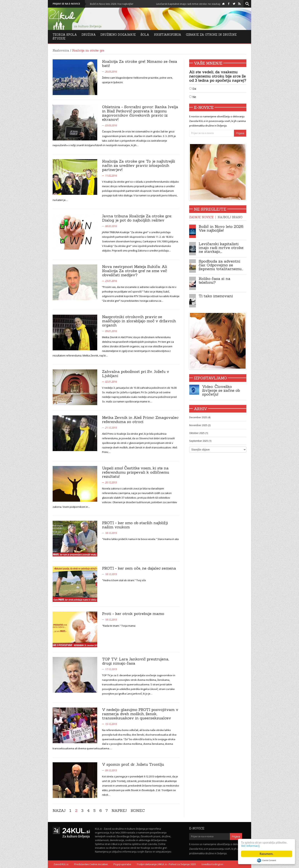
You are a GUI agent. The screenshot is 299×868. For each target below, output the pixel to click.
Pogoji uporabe (122, 864)
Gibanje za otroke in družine (211, 35)
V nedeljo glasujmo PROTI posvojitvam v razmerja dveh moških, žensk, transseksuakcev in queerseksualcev (140, 714)
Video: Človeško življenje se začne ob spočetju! (221, 390)
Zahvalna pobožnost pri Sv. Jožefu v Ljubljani (136, 374)
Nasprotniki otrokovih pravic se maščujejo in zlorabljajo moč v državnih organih (139, 321)
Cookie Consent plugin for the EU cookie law (267, 860)
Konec (138, 811)
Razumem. (267, 854)
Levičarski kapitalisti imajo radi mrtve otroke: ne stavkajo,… (221, 248)
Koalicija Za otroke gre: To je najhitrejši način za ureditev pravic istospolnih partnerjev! (139, 165)
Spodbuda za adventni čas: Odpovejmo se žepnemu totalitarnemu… (221, 265)
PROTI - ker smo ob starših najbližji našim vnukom (135, 525)
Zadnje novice (201, 217)
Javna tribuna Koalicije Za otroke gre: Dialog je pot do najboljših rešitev (137, 218)
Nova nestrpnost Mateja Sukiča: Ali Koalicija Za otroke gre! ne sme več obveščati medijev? (135, 271)
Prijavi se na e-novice (66, 4)
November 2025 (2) (200, 425)
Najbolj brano (230, 217)
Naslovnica (61, 50)
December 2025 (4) (200, 417)
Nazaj (59, 811)
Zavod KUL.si (61, 864)
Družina (89, 35)
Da (193, 89)
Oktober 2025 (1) (199, 433)
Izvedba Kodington (212, 864)
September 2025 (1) (200, 441)
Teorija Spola (65, 35)
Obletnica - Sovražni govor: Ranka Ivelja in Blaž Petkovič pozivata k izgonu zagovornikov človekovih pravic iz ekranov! (140, 113)
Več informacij (250, 846)
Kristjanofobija (168, 35)
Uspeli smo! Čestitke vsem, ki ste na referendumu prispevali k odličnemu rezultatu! (136, 472)
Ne (193, 97)
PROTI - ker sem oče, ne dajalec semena (139, 568)
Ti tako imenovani (216, 296)
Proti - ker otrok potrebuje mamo (133, 614)
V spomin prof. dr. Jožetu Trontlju (133, 764)
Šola (145, 35)
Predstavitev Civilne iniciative (91, 864)
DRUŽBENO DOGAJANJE (118, 35)
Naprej (119, 811)
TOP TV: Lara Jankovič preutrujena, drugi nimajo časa (135, 661)
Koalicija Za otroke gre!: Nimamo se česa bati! (140, 63)
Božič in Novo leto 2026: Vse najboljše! (120, 4)
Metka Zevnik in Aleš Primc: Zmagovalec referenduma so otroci (140, 419)
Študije (59, 38)
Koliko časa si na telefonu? (215, 280)
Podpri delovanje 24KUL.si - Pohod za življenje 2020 (166, 864)
